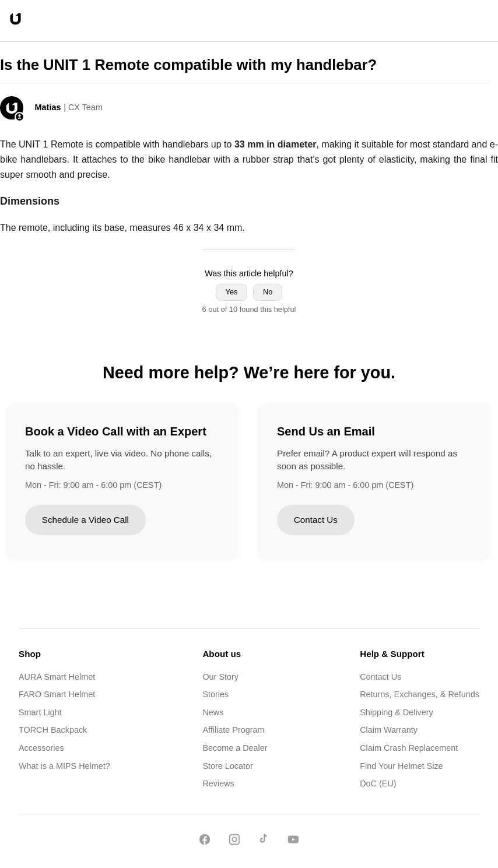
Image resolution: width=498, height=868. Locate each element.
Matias (48, 107)
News (213, 712)
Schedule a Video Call (85, 520)
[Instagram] (234, 841)
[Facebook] (205, 841)
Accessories (41, 748)
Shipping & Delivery (397, 712)
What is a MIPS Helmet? (64, 766)
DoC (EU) (378, 783)
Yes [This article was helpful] (232, 292)
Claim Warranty (389, 730)
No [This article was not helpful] (268, 292)
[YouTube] (293, 841)
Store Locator (227, 766)
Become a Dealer (235, 748)
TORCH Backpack (53, 730)
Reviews (218, 783)
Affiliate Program (233, 730)
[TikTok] (264, 841)
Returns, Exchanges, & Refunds (420, 694)
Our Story (220, 677)
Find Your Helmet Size (401, 766)
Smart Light (40, 712)
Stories (215, 694)
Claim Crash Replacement (409, 748)
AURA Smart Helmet (57, 677)
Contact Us (316, 520)
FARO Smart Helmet (57, 694)
